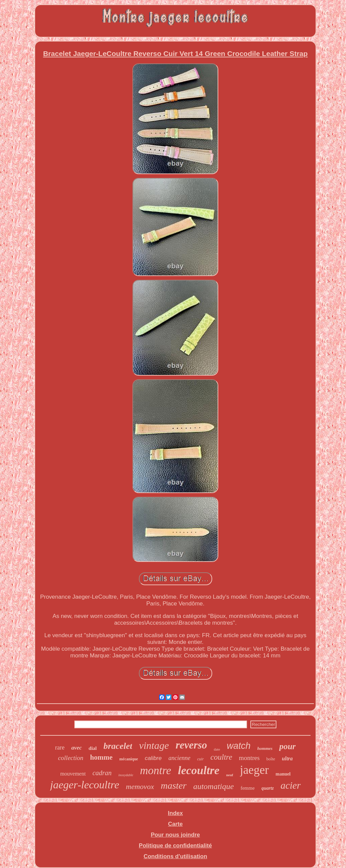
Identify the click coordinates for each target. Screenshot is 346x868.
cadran (102, 773)
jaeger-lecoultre (84, 785)
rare (60, 748)
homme (102, 757)
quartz (268, 788)
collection (71, 758)
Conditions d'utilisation (175, 856)
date (217, 749)
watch (239, 746)
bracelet (118, 746)
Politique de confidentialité (175, 846)
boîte (271, 759)
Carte (175, 824)
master (174, 785)
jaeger (254, 770)
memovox (140, 786)
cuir (200, 759)
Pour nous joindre (175, 835)
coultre (221, 757)
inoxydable (126, 775)
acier (291, 785)
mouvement (73, 774)
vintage (154, 745)
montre (155, 770)
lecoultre (199, 770)
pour (287, 746)
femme (248, 788)
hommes (265, 748)
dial (93, 748)
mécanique (129, 759)
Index (175, 813)
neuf (230, 775)
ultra (287, 758)
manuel (283, 774)
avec (77, 748)
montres (249, 758)
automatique (214, 786)
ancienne (180, 758)
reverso (191, 745)
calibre (153, 758)
